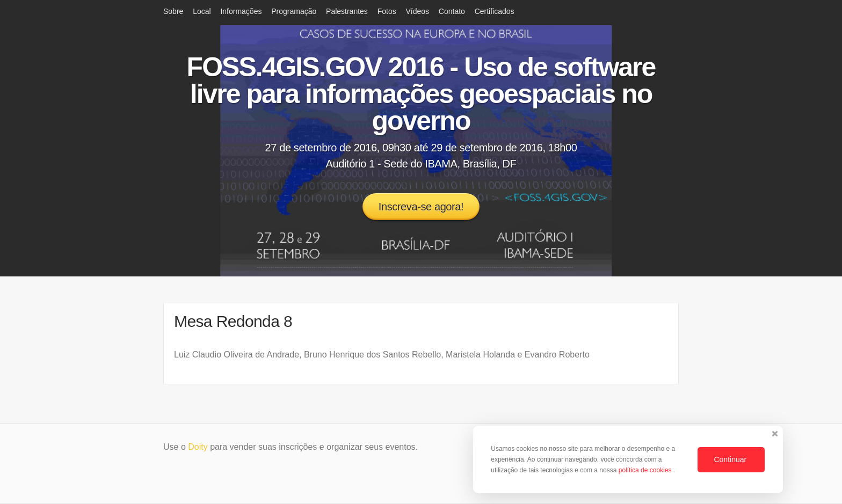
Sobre (173, 11)
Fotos (387, 11)
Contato (452, 11)
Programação (294, 11)
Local (202, 11)
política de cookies (646, 470)
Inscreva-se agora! (421, 207)
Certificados (495, 11)
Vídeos (417, 11)
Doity (198, 447)
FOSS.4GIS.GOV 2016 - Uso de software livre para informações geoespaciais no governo (421, 94)
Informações (241, 11)
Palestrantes (347, 11)
